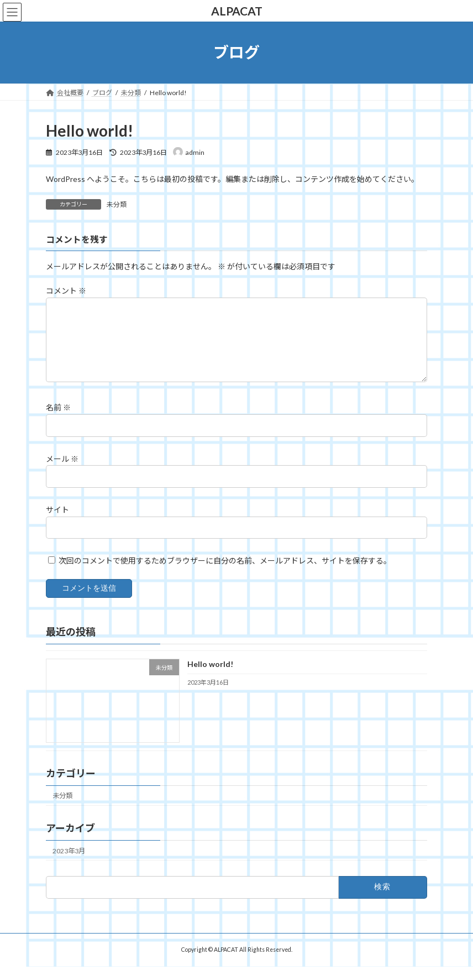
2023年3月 (69, 864)
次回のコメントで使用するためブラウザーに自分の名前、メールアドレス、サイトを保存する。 (225, 574)
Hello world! (210, 677)
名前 (58, 421)
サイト (57, 523)
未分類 (117, 204)
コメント (66, 291)
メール (62, 472)
